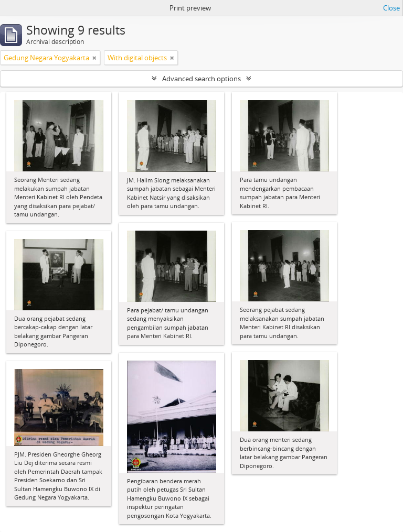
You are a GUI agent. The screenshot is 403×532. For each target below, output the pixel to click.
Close (391, 8)
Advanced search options (201, 79)
